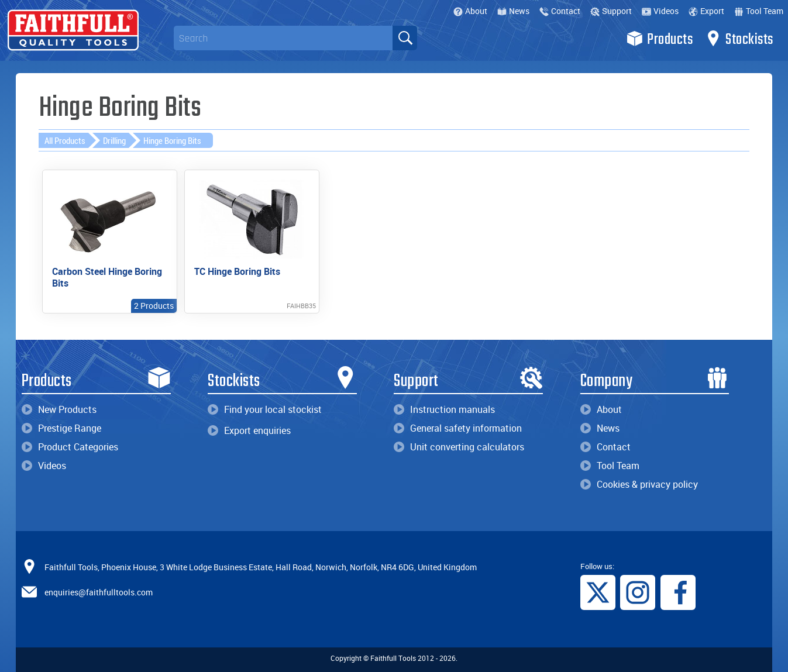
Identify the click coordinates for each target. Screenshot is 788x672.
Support (611, 11)
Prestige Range (61, 428)
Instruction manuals (444, 409)
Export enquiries (249, 430)
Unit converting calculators (459, 447)
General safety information (458, 428)
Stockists (739, 39)
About (470, 11)
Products (660, 39)
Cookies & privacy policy (639, 484)
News (513, 11)
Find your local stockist (265, 409)
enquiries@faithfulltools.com (99, 592)
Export (706, 11)
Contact (560, 11)
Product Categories (70, 447)
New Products (59, 409)
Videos (660, 11)
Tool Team (759, 11)
